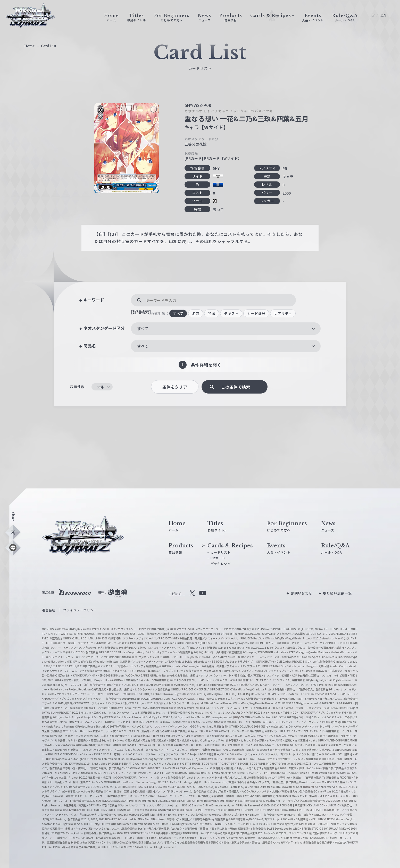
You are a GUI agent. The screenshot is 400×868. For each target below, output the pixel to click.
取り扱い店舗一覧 (337, 593)
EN (384, 15)
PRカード (218, 558)
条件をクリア (175, 387)
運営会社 (48, 610)
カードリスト (221, 552)
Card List (49, 46)
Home (30, 46)
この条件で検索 (236, 387)
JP (373, 15)
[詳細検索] (141, 312)
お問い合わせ (302, 593)
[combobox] (226, 329)
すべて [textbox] (143, 328)
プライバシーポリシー (80, 610)
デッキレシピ (221, 564)
